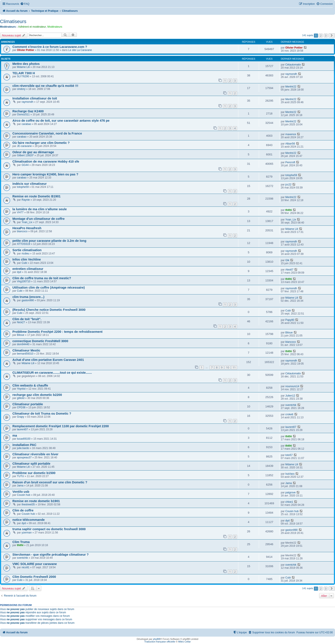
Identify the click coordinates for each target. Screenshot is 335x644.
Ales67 (289, 270)
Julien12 (290, 396)
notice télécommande (29, 520)
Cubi (24, 263)
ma (15, 435)
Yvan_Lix (27, 222)
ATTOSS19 (24, 244)
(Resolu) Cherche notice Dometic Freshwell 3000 (49, 310)
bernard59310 (25, 354)
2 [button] (321, 35)
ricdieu (25, 254)
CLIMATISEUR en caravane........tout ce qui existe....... (52, 373)
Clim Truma (21, 542)
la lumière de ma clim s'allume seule (40, 209)
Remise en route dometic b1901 (36, 501)
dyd (19, 272)
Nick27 (21, 322)
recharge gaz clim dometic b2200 (37, 395)
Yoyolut (21, 389)
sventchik (291, 405)
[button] (332, 35)
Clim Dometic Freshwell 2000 (34, 577)
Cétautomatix (293, 65)
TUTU (20, 476)
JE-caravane (24, 146)
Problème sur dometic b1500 (34, 473)
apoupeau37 (24, 457)
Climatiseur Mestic (26, 350)
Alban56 (290, 144)
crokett (289, 414)
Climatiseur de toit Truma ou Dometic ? (42, 414)
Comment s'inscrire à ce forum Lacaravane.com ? (50, 47)
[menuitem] (25, 4)
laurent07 (22, 429)
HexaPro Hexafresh (27, 228)
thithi (289, 210)
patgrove (290, 493)
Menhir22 (291, 87)
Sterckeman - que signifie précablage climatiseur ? (51, 555)
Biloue (21, 335)
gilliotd (21, 398)
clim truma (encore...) (28, 297)
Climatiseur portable (28, 404)
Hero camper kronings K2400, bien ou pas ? (45, 174)
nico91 (25, 567)
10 (228, 367)
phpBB (157, 639)
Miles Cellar (184, 642)
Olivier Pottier (26, 50)
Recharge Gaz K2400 (28, 111)
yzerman (27, 533)
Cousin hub (24, 495)
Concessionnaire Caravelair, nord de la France (47, 133)
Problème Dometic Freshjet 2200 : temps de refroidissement (57, 332)
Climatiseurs (13, 21)
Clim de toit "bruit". (27, 319)
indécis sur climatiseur (29, 184)
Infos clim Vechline (27, 259)
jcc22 (288, 185)
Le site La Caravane (80, 50)
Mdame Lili (23, 67)
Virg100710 (24, 281)
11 (234, 367)
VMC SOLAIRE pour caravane (35, 564)
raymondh (291, 74)
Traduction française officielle (160, 642)
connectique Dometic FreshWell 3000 (40, 341)
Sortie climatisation (27, 250)
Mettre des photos (26, 64)
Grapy (21, 417)
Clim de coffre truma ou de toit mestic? (42, 278)
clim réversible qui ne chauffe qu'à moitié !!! (45, 86)
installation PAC (24, 445)
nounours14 (292, 386)
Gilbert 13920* (25, 155)
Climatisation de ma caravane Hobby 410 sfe (46, 161)
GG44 (25, 165)
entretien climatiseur (28, 269)
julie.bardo (23, 448)
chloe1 (289, 502)
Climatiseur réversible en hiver (35, 454)
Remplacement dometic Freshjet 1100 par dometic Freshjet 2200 (61, 426)
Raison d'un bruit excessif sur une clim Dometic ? (50, 482)
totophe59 (291, 175)
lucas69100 (24, 439)
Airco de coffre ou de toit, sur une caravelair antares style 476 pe (61, 121)
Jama (20, 486)
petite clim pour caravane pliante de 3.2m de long (49, 241)
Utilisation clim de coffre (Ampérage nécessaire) (49, 288)
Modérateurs (55, 27)
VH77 (20, 212)
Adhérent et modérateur (32, 27)
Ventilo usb (21, 492)
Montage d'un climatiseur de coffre (39, 219)
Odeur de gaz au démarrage (33, 152)
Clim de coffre (23, 510)
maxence (291, 134)
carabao (26, 124)
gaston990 (28, 300)
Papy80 (290, 320)
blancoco (22, 231)
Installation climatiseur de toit (35, 98)
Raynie (26, 200)
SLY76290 (23, 76)
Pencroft (290, 162)
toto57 (289, 455)
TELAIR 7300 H (24, 73)
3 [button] (326, 35)
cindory (21, 89)
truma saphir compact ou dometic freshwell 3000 (49, 529)
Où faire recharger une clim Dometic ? (41, 143)
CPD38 (21, 407)
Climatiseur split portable (31, 464)
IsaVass (290, 474)
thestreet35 (28, 504)
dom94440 (23, 344)
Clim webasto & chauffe (30, 385)
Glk (287, 260)
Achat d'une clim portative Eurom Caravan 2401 (48, 360)
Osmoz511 (23, 114)
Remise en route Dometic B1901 (36, 196)
